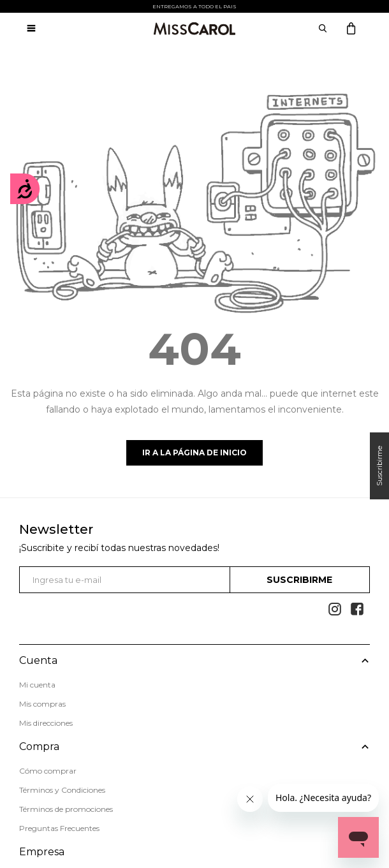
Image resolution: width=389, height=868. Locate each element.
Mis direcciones (46, 723)
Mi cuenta (37, 685)
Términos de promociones (66, 809)
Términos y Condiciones (62, 790)
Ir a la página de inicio (194, 452)
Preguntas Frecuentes (59, 828)
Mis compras (42, 704)
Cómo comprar (48, 771)
